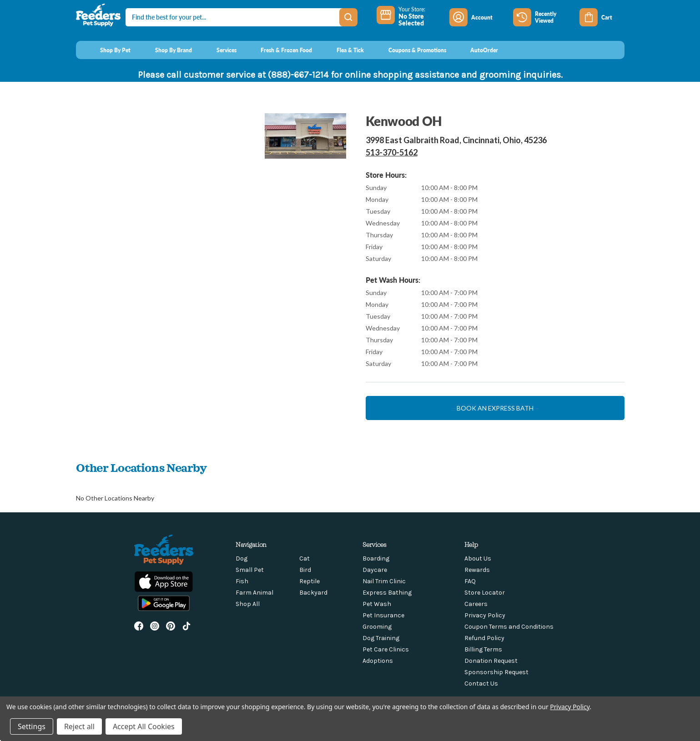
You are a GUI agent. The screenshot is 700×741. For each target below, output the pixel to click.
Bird (305, 570)
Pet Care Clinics (386, 649)
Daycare (375, 570)
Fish (242, 581)
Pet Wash (377, 604)
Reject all (79, 726)
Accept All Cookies (144, 726)
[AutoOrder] (476, 50)
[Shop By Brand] (165, 50)
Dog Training (381, 638)
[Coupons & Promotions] (409, 50)
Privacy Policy (485, 615)
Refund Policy (484, 638)
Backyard (313, 593)
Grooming (377, 627)
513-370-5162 (392, 152)
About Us (478, 558)
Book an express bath (495, 408)
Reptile (310, 581)
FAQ (470, 581)
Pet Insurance (383, 615)
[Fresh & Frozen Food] (278, 50)
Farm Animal (254, 593)
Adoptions (378, 661)
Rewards (477, 570)
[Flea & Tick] (342, 50)
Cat (305, 558)
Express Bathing (387, 593)
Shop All (248, 604)
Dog (242, 558)
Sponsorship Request (496, 672)
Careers (476, 604)
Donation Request (491, 661)
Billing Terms (483, 649)
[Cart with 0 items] (602, 17)
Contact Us (481, 683)
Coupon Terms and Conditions (509, 627)
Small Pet (250, 570)
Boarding (376, 558)
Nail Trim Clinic (384, 581)
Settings (32, 726)
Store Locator (485, 593)
